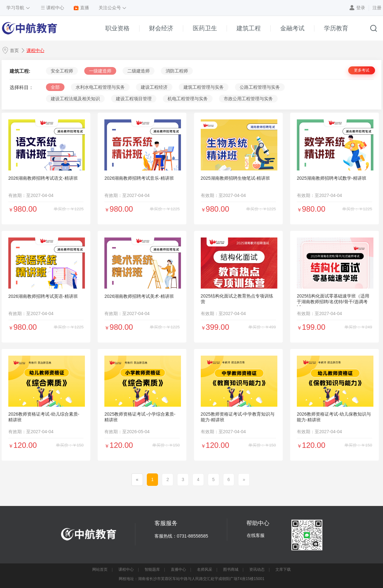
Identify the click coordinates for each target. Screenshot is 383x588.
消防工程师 (177, 71)
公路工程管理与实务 (260, 87)
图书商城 (231, 569)
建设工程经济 (154, 87)
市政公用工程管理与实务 (248, 99)
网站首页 (100, 569)
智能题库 (152, 569)
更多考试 (362, 70)
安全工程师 (62, 71)
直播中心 (178, 569)
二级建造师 (139, 71)
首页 (14, 50)
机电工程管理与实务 (188, 99)
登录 (361, 8)
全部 (55, 87)
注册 (377, 8)
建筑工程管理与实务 (204, 87)
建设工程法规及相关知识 (75, 99)
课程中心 (35, 50)
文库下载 (283, 569)
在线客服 (256, 535)
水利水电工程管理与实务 (100, 87)
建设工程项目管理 (134, 99)
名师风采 (205, 569)
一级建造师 (100, 71)
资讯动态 (257, 569)
